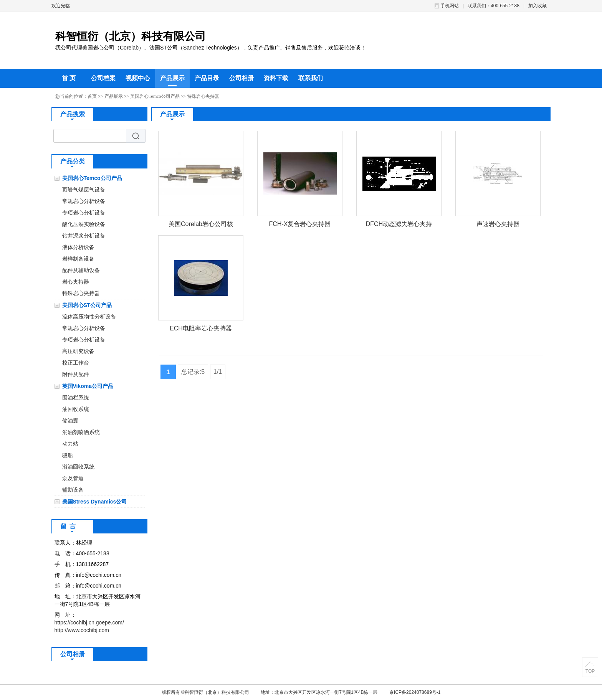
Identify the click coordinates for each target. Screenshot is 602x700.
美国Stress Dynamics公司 (95, 502)
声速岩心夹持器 (498, 224)
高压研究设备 (78, 351)
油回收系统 (76, 409)
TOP (590, 671)
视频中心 (138, 78)
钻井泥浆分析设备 (84, 236)
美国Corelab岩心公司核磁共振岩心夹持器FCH (201, 225)
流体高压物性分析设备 (89, 317)
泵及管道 (73, 478)
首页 (92, 96)
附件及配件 (76, 374)
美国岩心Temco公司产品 (155, 96)
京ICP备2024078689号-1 (415, 692)
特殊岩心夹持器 (203, 96)
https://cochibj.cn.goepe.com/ (89, 622)
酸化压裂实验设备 (84, 224)
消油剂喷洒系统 (81, 432)
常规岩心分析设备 (84, 201)
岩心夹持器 (76, 282)
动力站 (70, 444)
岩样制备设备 (78, 259)
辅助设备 (73, 490)
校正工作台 (76, 363)
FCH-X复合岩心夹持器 (300, 224)
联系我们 (311, 78)
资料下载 (276, 78)
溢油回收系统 (78, 467)
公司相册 (241, 78)
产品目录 (207, 78)
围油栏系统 (76, 398)
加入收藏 (537, 6)
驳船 (68, 455)
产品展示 (172, 78)
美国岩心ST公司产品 (87, 305)
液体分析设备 (78, 247)
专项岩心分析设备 (84, 213)
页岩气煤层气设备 (84, 190)
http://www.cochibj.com (82, 630)
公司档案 (103, 78)
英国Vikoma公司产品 (88, 386)
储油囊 (70, 421)
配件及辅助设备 (81, 270)
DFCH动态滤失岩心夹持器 (399, 225)
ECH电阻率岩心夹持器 (201, 328)
